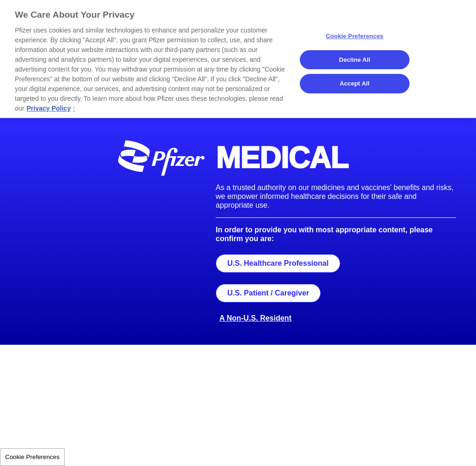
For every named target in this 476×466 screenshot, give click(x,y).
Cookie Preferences (32, 457)
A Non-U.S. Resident (255, 318)
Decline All (354, 60)
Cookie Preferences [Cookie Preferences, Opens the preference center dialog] (355, 36)
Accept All (355, 83)
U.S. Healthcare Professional (278, 263)
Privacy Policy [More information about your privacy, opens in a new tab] (49, 108)
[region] (238, 59)
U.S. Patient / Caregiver (268, 293)
